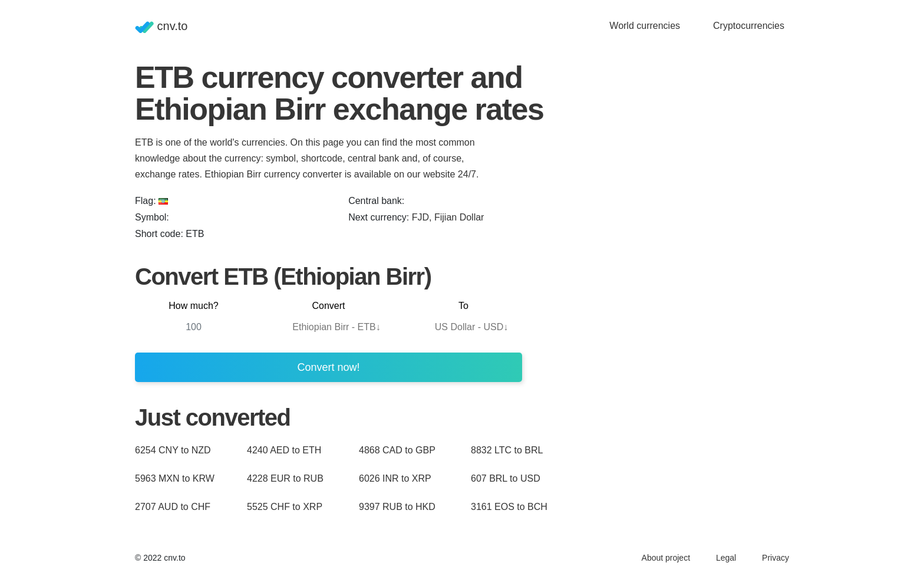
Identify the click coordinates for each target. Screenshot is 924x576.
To (463, 306)
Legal (726, 558)
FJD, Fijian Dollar (448, 217)
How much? (193, 306)
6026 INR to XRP (395, 478)
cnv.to (161, 26)
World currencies (645, 26)
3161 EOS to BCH (509, 507)
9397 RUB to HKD (397, 507)
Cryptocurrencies (749, 26)
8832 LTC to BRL (507, 450)
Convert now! (328, 367)
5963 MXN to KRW (175, 478)
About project (666, 558)
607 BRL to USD (506, 478)
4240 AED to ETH (284, 450)
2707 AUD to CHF (173, 507)
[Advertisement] (665, 238)
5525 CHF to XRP (285, 507)
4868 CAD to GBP (397, 450)
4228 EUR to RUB (285, 478)
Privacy (775, 558)
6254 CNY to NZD (173, 450)
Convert (328, 306)
